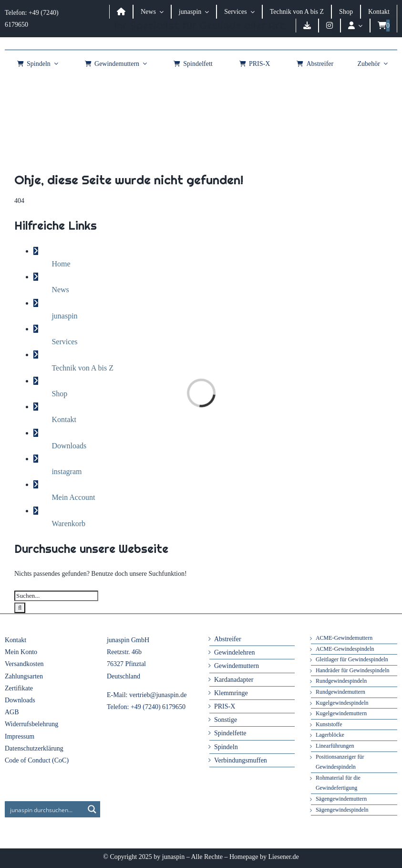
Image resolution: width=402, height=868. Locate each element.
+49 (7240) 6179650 (158, 707)
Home (61, 264)
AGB (12, 712)
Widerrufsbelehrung (31, 724)
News (60, 290)
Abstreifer (228, 639)
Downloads (69, 446)
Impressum (20, 736)
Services (64, 342)
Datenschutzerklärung (34, 748)
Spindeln (226, 747)
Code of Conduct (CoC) (37, 760)
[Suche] (20, 608)
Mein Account (73, 497)
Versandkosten (24, 664)
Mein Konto (21, 652)
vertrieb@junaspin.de (158, 695)
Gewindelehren (235, 652)
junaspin (64, 316)
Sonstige (226, 720)
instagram (67, 471)
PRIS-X (225, 706)
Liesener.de (284, 857)
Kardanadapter (234, 680)
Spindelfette (230, 733)
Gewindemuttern (237, 666)
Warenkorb (68, 524)
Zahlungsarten (24, 676)
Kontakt (64, 419)
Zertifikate (19, 688)
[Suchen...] (56, 596)
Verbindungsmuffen (241, 760)
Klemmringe (231, 693)
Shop (59, 394)
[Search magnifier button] (92, 809)
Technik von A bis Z (82, 368)
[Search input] (45, 809)
